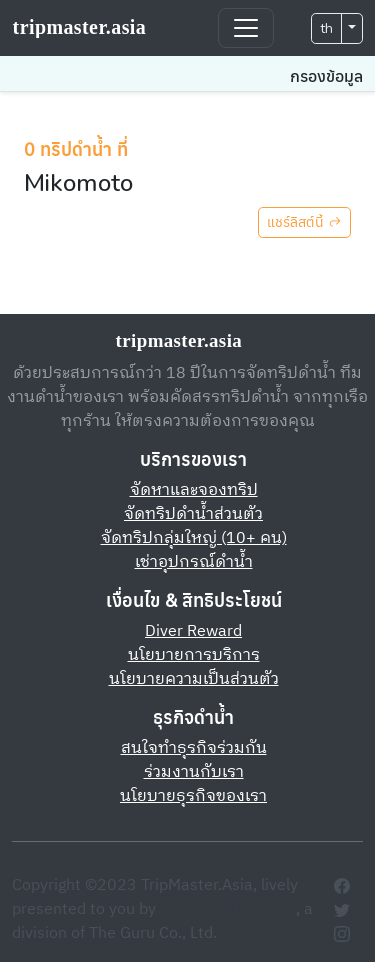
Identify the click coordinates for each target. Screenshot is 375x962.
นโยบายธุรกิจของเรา (193, 796)
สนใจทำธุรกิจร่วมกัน (194, 748)
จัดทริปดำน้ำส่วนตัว (193, 514)
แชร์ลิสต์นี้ (304, 222)
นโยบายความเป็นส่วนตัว (194, 679)
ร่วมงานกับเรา (194, 772)
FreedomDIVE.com (228, 909)
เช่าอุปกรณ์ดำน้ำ (194, 562)
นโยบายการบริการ (194, 655)
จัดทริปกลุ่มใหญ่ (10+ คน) (194, 538)
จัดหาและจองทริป (194, 490)
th (326, 28)
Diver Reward (193, 631)
